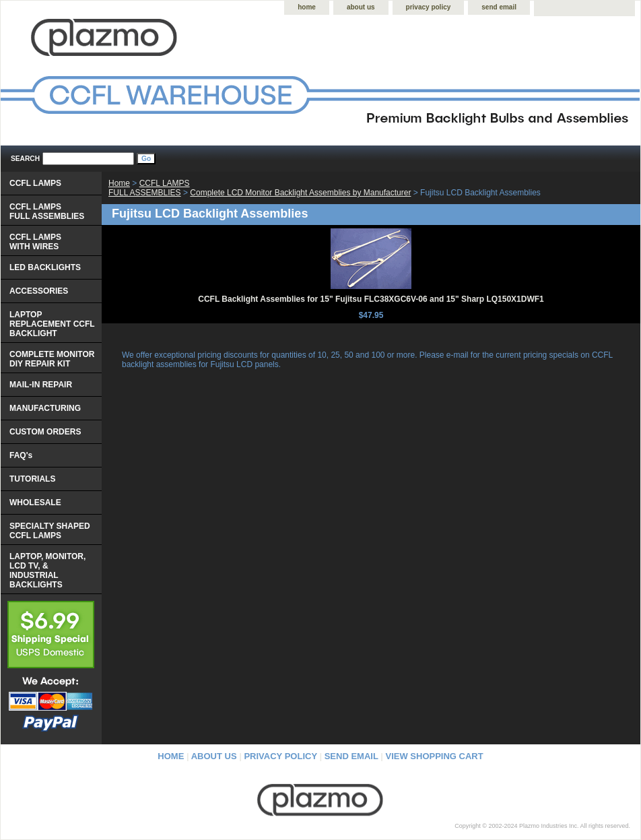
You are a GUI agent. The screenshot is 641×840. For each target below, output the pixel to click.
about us (361, 7)
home (307, 7)
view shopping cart (435, 756)
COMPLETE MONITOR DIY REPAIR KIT (52, 359)
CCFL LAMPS (35, 183)
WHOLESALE (35, 503)
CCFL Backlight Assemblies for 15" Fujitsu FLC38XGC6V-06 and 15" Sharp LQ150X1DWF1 (371, 299)
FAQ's (21, 455)
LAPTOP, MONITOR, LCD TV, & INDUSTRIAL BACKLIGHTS (47, 571)
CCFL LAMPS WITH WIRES (35, 242)
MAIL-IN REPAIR (41, 385)
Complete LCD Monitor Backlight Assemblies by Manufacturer (300, 193)
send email (499, 7)
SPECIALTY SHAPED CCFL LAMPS (50, 531)
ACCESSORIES (39, 291)
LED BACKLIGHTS (45, 267)
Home (119, 183)
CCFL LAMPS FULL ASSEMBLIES (149, 188)
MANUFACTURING (45, 408)
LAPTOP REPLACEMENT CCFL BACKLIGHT (52, 324)
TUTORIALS (32, 479)
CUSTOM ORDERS (45, 432)
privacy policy (429, 7)
